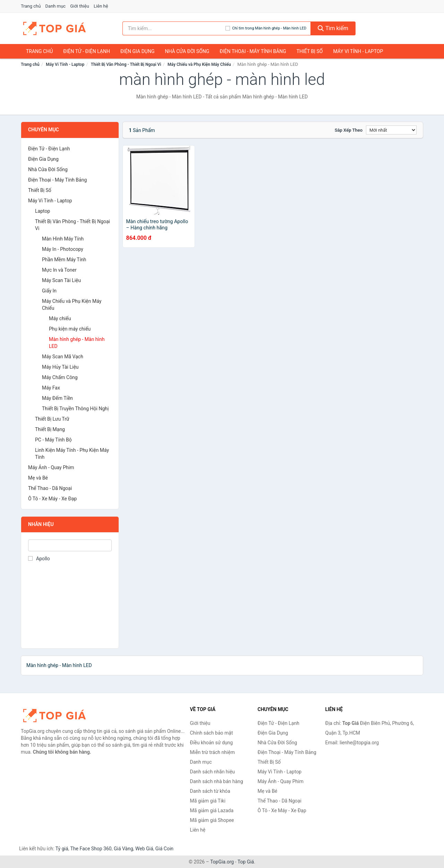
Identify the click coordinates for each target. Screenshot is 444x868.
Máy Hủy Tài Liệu (60, 367)
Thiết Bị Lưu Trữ (52, 419)
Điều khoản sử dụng (212, 743)
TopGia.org (222, 862)
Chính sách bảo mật (212, 733)
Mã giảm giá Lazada (212, 810)
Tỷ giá (62, 849)
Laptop (42, 211)
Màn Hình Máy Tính (63, 239)
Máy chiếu (60, 318)
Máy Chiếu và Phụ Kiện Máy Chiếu (199, 64)
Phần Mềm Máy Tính (64, 260)
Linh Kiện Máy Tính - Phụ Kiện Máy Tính (72, 454)
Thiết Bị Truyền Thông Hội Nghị (75, 409)
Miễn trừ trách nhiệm (212, 752)
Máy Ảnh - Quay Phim (51, 467)
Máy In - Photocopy (63, 249)
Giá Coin (164, 849)
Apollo (39, 559)
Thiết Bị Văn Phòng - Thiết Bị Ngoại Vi (126, 64)
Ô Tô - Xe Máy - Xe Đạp (52, 499)
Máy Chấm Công (60, 377)
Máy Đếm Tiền (57, 398)
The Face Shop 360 (91, 849)
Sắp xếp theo (349, 130)
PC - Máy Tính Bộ (53, 440)
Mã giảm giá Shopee (212, 820)
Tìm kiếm (333, 28)
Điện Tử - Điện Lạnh (87, 51)
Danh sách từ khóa (210, 791)
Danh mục (56, 6)
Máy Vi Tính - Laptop (358, 51)
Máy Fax (51, 388)
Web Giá (144, 849)
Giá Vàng (123, 849)
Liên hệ (101, 6)
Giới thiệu (79, 6)
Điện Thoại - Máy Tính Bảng (253, 51)
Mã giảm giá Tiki (208, 801)
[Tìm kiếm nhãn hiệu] (174, 28)
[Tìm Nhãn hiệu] (70, 545)
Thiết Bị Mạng (50, 429)
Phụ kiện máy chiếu (70, 329)
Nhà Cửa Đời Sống (187, 51)
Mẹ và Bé (38, 478)
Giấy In (49, 291)
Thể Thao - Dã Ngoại (50, 488)
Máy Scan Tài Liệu (61, 280)
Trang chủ (31, 6)
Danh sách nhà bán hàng (217, 781)
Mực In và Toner (59, 270)
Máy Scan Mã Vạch (63, 357)
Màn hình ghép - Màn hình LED (77, 343)
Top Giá (246, 862)
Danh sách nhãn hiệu (213, 772)
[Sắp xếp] (391, 130)
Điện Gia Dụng (137, 51)
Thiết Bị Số (310, 51)
